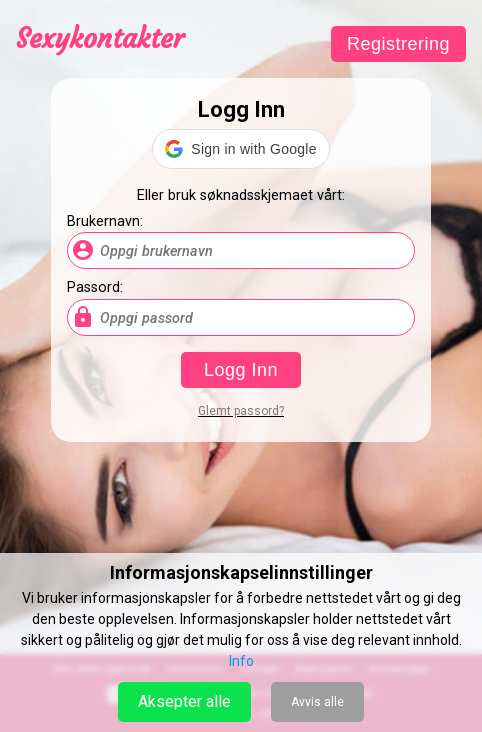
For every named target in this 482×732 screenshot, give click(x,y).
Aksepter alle (184, 701)
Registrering (398, 44)
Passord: (95, 287)
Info (241, 661)
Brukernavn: (105, 221)
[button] (240, 149)
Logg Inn (241, 370)
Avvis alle (317, 702)
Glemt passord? (241, 411)
